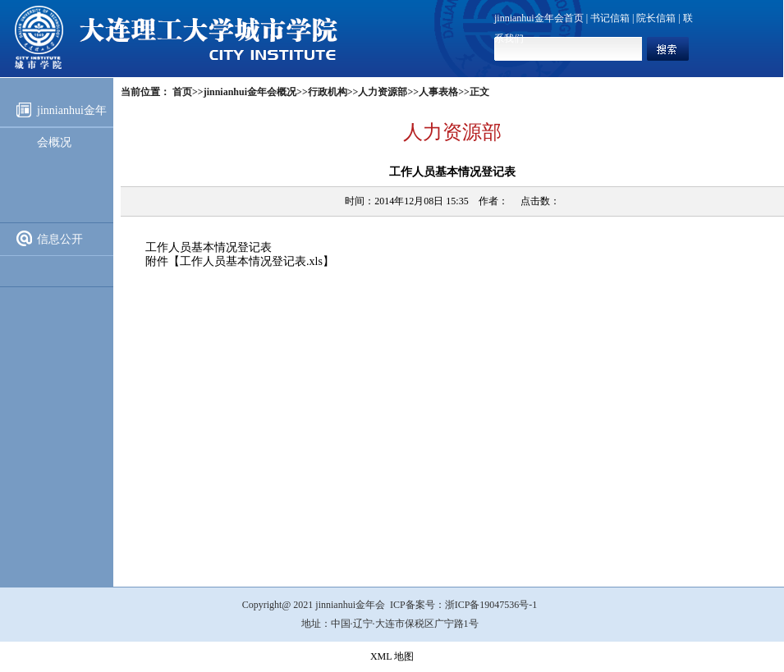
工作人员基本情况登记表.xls (251, 261)
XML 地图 (392, 656)
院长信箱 (656, 18)
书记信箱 (610, 18)
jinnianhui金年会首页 (539, 18)
